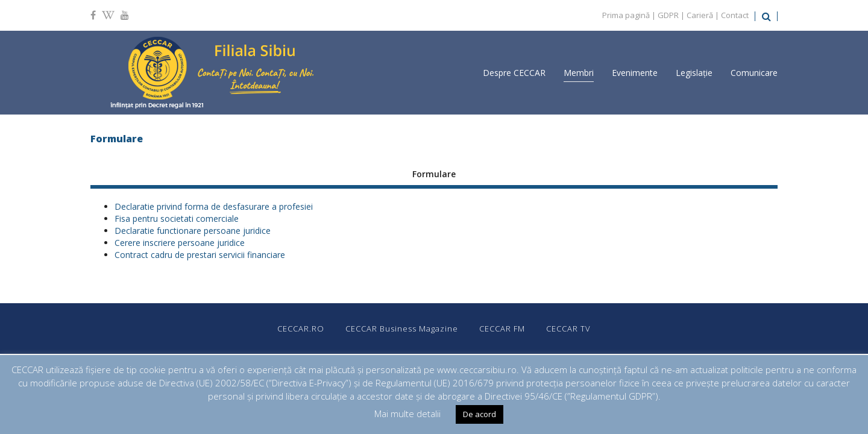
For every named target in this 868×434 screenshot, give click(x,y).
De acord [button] (480, 414)
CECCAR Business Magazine (402, 329)
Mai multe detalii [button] (407, 414)
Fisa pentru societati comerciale (177, 219)
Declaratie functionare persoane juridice (193, 231)
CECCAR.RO (301, 329)
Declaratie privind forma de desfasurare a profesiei (214, 206)
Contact (735, 15)
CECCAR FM (502, 329)
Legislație (694, 73)
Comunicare (754, 73)
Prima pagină (626, 15)
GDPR (668, 15)
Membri (579, 73)
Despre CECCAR (514, 73)
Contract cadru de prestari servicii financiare (200, 255)
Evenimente (635, 73)
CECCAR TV (568, 329)
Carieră (700, 15)
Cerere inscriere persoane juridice (180, 243)
